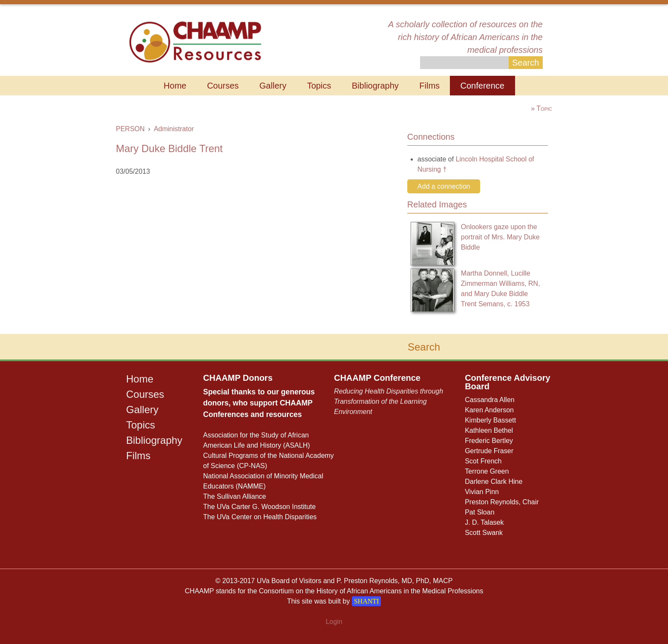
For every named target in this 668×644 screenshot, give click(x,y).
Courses (223, 86)
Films (429, 86)
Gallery (273, 86)
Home (175, 86)
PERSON (130, 129)
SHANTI (367, 601)
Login (334, 622)
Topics (319, 86)
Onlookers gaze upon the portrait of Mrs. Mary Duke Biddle (500, 237)
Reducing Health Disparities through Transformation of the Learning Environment (389, 401)
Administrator (174, 129)
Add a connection (444, 186)
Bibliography (375, 86)
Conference (482, 86)
